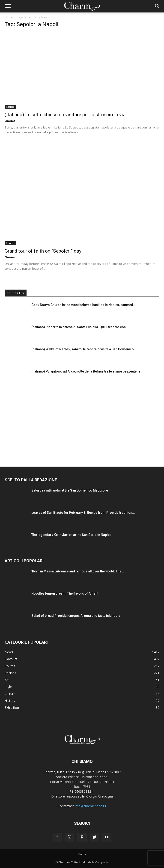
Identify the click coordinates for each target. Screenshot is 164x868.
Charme (10, 121)
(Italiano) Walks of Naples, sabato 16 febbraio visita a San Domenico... (84, 349)
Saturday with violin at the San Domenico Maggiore (70, 490)
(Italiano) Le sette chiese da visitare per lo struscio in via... (67, 115)
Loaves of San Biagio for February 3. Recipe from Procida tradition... (83, 513)
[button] (158, 6)
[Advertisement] (82, 422)
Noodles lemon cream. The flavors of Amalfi (65, 593)
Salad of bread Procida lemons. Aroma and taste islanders (76, 616)
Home (9, 17)
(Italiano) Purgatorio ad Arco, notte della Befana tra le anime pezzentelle (86, 371)
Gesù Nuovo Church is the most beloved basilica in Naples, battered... (84, 305)
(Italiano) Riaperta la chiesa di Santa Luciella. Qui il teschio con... (80, 327)
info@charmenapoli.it (91, 806)
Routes (10, 107)
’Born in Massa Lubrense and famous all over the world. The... (78, 571)
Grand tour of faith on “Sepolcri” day (43, 251)
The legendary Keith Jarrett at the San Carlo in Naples (71, 535)
